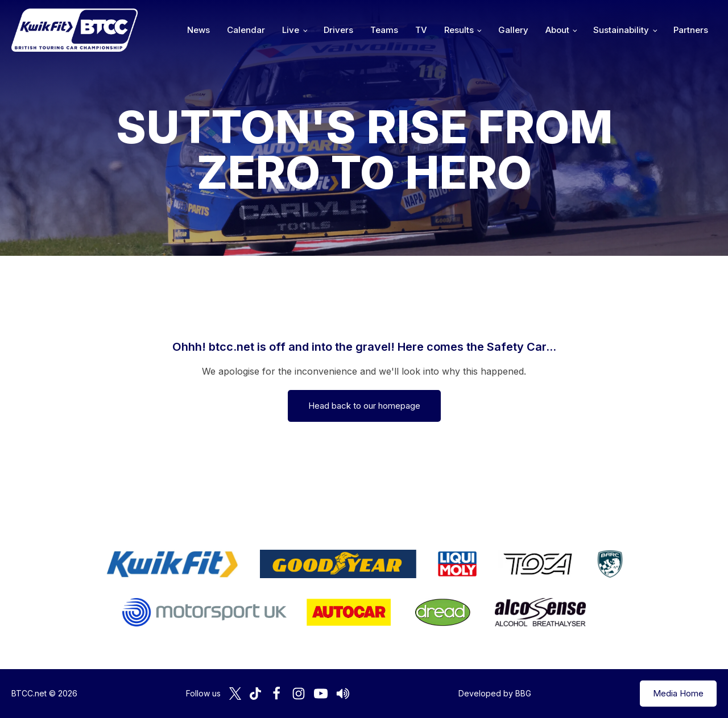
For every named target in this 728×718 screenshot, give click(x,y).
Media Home (678, 693)
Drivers (338, 30)
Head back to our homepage (364, 406)
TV (421, 30)
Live (291, 30)
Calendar (246, 30)
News (198, 30)
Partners (691, 30)
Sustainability (621, 30)
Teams (384, 30)
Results (459, 30)
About (557, 30)
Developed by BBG (495, 693)
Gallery (513, 30)
